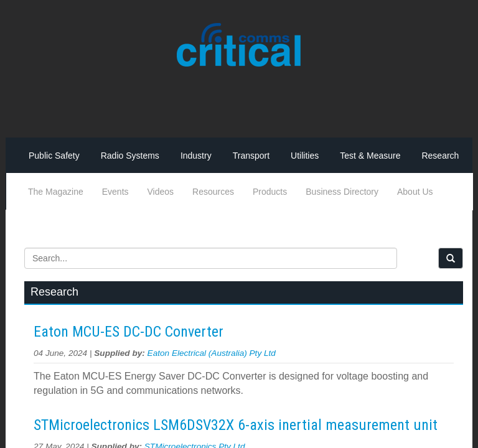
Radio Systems (130, 156)
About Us (415, 192)
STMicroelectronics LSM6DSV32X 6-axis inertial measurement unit (236, 425)
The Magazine (56, 192)
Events (115, 192)
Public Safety (54, 156)
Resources (213, 192)
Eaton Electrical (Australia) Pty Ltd (212, 353)
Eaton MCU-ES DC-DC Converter (129, 332)
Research (440, 156)
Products (270, 192)
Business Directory (342, 192)
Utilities (305, 156)
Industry (196, 156)
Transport (251, 156)
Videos (161, 192)
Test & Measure (370, 156)
